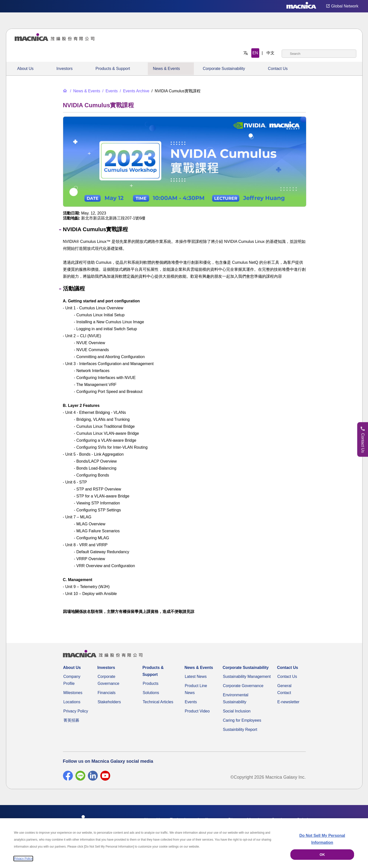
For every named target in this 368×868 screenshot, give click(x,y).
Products (151, 683)
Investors (65, 69)
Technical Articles (158, 702)
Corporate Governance (243, 686)
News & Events (166, 69)
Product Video (197, 711)
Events (191, 702)
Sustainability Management (247, 677)
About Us (25, 69)
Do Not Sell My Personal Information (322, 839)
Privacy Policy (76, 711)
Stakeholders (109, 702)
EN (255, 53)
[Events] (109, 91)
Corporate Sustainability (224, 69)
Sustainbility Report (240, 730)
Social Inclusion (237, 711)
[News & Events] (84, 91)
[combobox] (319, 54)
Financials (106, 693)
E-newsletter (288, 702)
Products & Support (113, 69)
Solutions (151, 693)
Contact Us (278, 69)
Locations (72, 702)
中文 (270, 53)
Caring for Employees (242, 720)
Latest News (196, 677)
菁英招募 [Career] (71, 720)
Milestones (73, 693)
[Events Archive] (134, 91)
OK (322, 855)
